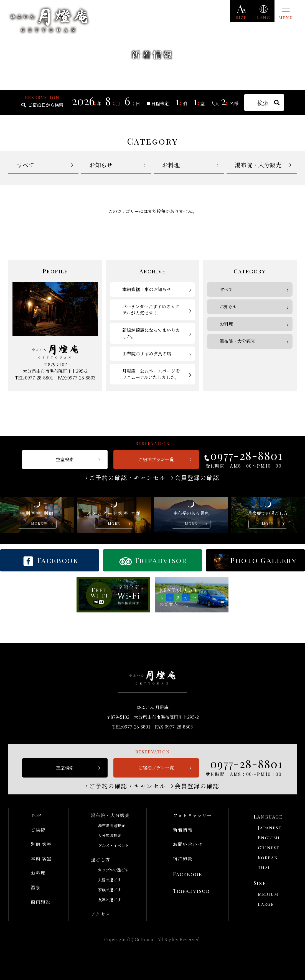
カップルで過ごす (113, 870)
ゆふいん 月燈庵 (49, 20)
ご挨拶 (38, 830)
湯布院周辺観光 (111, 825)
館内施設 (40, 902)
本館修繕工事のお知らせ (147, 289)
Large (266, 904)
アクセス (101, 914)
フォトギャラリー (192, 815)
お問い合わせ (188, 844)
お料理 (171, 165)
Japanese (270, 828)
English (269, 837)
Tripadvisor (161, 560)
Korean (268, 857)
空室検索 (65, 459)
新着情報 (183, 830)
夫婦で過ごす (110, 880)
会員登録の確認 (197, 478)
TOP (36, 815)
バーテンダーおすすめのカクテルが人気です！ (151, 310)
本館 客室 (41, 859)
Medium (268, 894)
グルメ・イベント (113, 845)
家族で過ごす (110, 890)
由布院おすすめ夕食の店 (147, 354)
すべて (25, 165)
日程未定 (160, 103)
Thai (264, 867)
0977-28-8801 (246, 455)
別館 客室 (41, 844)
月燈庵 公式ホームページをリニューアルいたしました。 (151, 374)
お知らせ (101, 165)
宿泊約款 (183, 859)
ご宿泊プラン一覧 (156, 459)
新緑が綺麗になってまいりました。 (151, 333)
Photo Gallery (264, 560)
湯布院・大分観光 (258, 165)
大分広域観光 (110, 835)
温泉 (36, 887)
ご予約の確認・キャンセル (127, 478)
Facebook (58, 560)
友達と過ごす (110, 900)
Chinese (269, 847)
